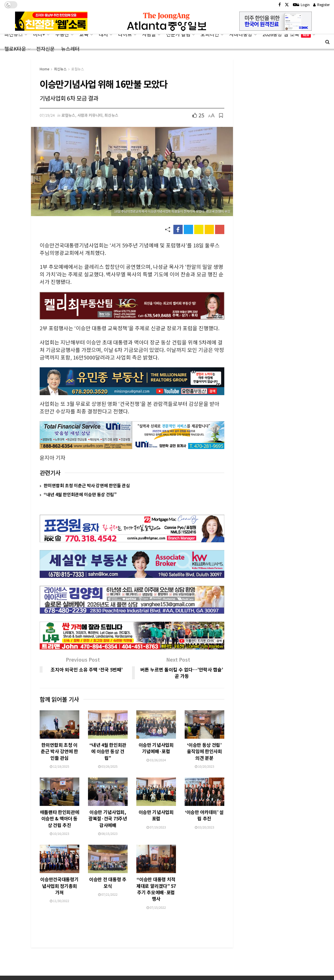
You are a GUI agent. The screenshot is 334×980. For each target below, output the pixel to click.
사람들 (149, 34)
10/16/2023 (59, 813)
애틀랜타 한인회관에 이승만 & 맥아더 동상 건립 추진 (60, 799)
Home (44, 69)
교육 (84, 34)
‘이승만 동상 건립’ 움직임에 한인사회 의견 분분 (204, 731)
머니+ (39, 34)
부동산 (62, 34)
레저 (103, 34)
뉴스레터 (70, 49)
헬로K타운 (15, 49)
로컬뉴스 (78, 69)
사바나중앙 (241, 34)
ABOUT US (40, 972)
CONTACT (64, 972)
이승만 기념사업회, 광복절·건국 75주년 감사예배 (108, 799)
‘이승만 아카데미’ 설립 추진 (204, 803)
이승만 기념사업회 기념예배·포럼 (156, 728)
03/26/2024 (156, 740)
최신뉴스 (14, 34)
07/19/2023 (156, 813)
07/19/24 (47, 115)
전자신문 (45, 49)
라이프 (125, 34)
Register (321, 4)
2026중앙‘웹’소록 (287, 34)
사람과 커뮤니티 (90, 115)
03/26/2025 (108, 746)
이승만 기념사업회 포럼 (156, 801)
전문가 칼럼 (178, 34)
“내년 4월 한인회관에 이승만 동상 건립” (80, 494)
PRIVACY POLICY (92, 972)
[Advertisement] (167, 945)
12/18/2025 (59, 746)
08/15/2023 (108, 813)
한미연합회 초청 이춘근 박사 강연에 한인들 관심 (87, 485)
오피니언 (210, 34)
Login (303, 4)
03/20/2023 (204, 815)
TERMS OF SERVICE (129, 972)
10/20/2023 (204, 746)
